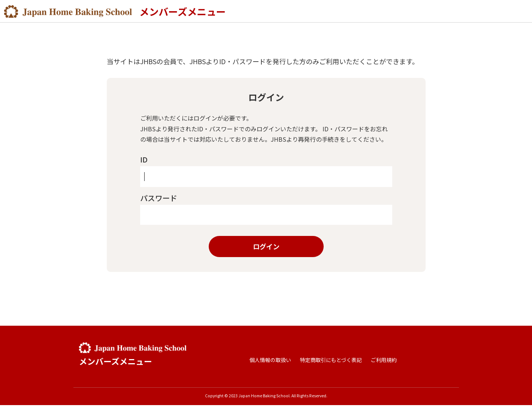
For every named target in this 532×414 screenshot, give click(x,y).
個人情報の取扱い (270, 369)
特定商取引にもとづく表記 (331, 369)
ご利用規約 (384, 369)
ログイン (266, 255)
